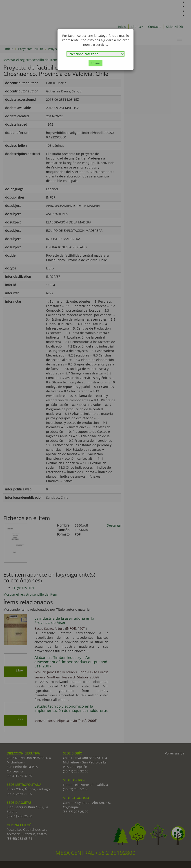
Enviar (95, 63)
